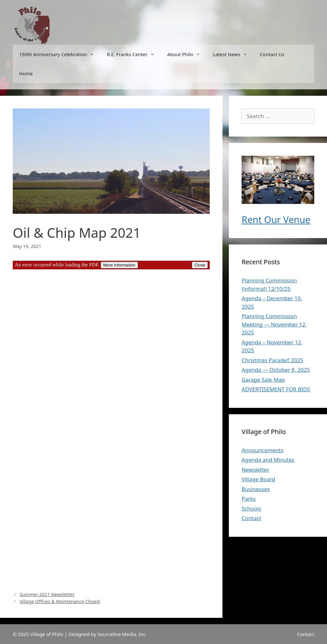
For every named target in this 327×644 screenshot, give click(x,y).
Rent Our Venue (276, 219)
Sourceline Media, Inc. (122, 634)
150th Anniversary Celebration (60, 54)
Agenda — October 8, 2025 (276, 370)
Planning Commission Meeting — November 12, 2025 (274, 324)
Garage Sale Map (263, 380)
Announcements (262, 450)
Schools (251, 509)
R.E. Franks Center (134, 54)
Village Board (258, 479)
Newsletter (255, 470)
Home (26, 73)
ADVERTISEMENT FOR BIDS (276, 389)
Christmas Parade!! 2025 (272, 360)
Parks (249, 499)
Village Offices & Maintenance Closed (60, 601)
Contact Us (272, 54)
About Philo (187, 54)
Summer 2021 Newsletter (47, 594)
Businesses (256, 489)
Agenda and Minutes (268, 460)
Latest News (233, 54)
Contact (251, 518)
